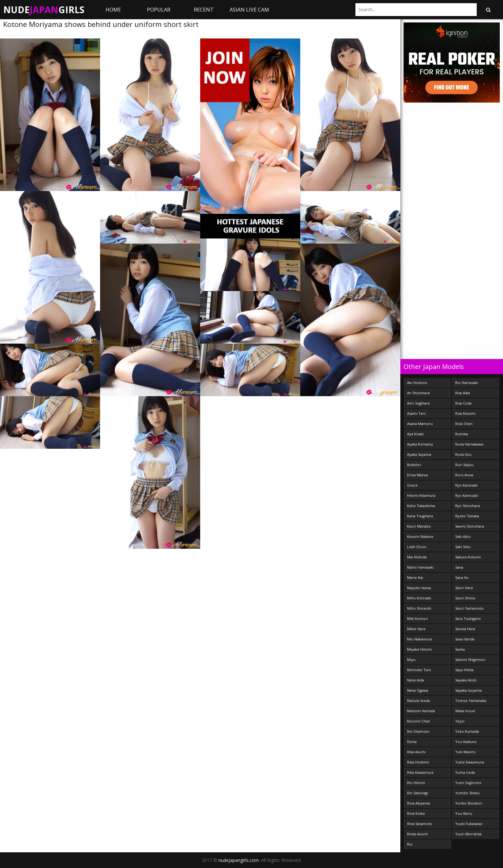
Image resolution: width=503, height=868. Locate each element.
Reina (412, 742)
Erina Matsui (418, 475)
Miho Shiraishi (419, 608)
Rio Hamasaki (467, 383)
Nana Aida (416, 680)
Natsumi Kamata (421, 711)
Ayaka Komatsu (420, 444)
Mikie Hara (416, 629)
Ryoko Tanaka (467, 516)
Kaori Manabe (419, 526)
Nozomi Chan (419, 721)
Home (113, 10)
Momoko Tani (419, 670)
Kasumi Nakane (420, 536)
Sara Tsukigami (468, 618)
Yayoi (460, 721)
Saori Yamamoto (469, 608)
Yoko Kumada (467, 731)
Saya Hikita (464, 670)
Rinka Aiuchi (418, 834)
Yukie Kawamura (470, 762)
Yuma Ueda (465, 772)
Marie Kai (415, 577)
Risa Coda (463, 403)
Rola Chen (464, 424)
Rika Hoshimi (418, 762)
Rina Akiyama (418, 803)
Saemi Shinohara (470, 526)
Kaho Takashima (421, 506)
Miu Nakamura (420, 639)
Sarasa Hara (465, 629)
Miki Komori (418, 618)
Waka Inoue (465, 711)
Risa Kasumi (465, 413)
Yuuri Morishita (468, 834)
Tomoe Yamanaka (471, 701)
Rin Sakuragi (418, 793)
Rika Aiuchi (416, 752)
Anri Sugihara (418, 403)
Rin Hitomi (416, 783)
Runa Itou (463, 454)
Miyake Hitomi (419, 649)
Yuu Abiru (464, 813)
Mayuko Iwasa (419, 588)
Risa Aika (463, 393)
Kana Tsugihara (420, 516)
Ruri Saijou (464, 465)
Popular (159, 10)
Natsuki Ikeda (418, 701)
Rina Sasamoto (420, 824)
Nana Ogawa (418, 690)
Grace (412, 485)
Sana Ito (462, 577)
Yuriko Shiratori (469, 803)
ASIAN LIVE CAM (249, 10)
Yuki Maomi (465, 752)
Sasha (460, 649)
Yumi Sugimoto (468, 783)
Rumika (462, 434)
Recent (204, 10)
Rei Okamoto (418, 731)
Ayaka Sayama (419, 454)
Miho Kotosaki (419, 598)
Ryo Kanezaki (467, 495)
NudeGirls (44, 10)
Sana (459, 567)
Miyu (411, 659)
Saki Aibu (463, 536)
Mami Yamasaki (420, 567)
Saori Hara (464, 588)
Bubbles (414, 465)
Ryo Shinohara (468, 506)
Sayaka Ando (466, 680)
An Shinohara (418, 393)
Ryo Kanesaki (466, 485)
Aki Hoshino (417, 383)
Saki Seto (463, 547)
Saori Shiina (465, 598)
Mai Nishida (417, 557)
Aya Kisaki (415, 434)
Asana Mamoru (420, 424)
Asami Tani (416, 413)
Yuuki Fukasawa (469, 824)
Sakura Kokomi (468, 557)
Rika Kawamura (420, 772)
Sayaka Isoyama (469, 690)
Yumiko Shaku (467, 793)
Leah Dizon (417, 547)
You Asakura (466, 742)
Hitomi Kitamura (421, 495)
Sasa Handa (465, 639)
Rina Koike (416, 813)
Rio (410, 844)
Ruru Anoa (464, 475)
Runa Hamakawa (469, 444)
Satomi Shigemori (470, 659)
